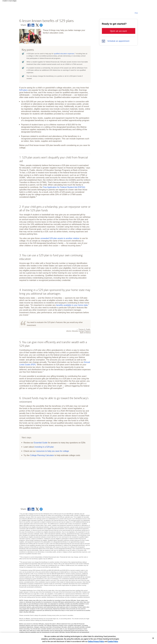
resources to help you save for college (53, 451)
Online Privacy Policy (96, 641)
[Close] (153, 638)
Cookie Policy (113, 641)
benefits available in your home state (72, 305)
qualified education (64, 54)
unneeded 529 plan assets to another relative (60, 238)
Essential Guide (41, 443)
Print (136, 13)
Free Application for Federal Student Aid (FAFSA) (64, 187)
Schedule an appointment (118, 41)
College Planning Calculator (42, 455)
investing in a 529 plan (44, 447)
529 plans (24, 90)
